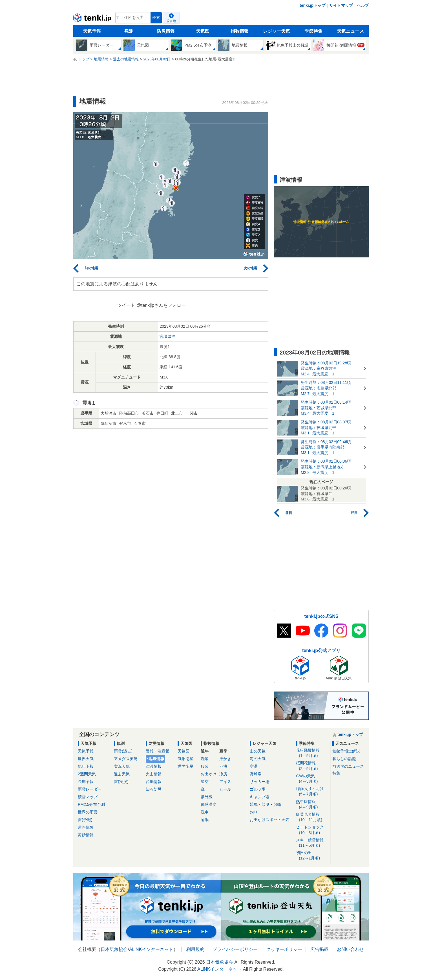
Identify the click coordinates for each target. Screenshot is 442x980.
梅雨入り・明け (312, 792)
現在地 (171, 21)
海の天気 (258, 759)
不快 (223, 766)
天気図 (203, 31)
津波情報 (154, 766)
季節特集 (313, 31)
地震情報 (156, 759)
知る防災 (154, 789)
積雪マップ (88, 797)
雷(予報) (85, 820)
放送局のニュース (348, 766)
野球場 (256, 774)
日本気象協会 (114, 949)
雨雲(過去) (123, 751)
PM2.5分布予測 (91, 804)
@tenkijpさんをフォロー (161, 305)
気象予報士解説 (346, 751)
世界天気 (86, 759)
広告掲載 (319, 949)
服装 (205, 766)
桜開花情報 (312, 766)
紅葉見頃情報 (312, 817)
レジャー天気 (277, 31)
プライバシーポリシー (235, 949)
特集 (336, 773)
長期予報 (86, 782)
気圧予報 (86, 766)
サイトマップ (341, 5)
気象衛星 (185, 759)
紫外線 (207, 797)
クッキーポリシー (284, 949)
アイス (225, 782)
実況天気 (122, 766)
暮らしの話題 (344, 759)
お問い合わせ (350, 949)
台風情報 (154, 782)
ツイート (126, 305)
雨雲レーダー (90, 789)
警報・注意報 (158, 751)
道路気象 (86, 827)
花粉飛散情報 (312, 753)
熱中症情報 (312, 805)
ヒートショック (312, 830)
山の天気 (258, 751)
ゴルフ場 (258, 789)
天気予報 (92, 31)
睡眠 (205, 820)
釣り (254, 812)
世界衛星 (185, 766)
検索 (156, 18)
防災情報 (166, 31)
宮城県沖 (167, 336)
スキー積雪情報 (312, 843)
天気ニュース (350, 31)
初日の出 (312, 856)
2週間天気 (87, 774)
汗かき (225, 759)
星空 (205, 782)
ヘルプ (363, 5)
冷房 (223, 774)
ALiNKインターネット (151, 949)
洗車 (205, 812)
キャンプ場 (260, 797)
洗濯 (205, 759)
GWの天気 (312, 779)
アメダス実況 (126, 759)
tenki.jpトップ (312, 5)
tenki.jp (93, 19)
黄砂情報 (86, 835)
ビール (225, 789)
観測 (129, 31)
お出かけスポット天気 (269, 820)
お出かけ (209, 774)
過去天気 (122, 774)
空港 (254, 766)
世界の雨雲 (88, 812)
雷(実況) (121, 782)
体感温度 (209, 804)
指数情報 (240, 31)
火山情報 (154, 774)
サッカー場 (260, 782)
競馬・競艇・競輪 (266, 804)
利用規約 (195, 949)
